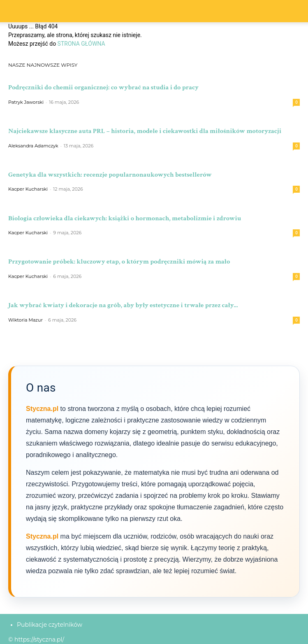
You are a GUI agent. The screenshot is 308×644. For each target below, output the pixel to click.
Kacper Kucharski (28, 189)
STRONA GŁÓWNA (81, 44)
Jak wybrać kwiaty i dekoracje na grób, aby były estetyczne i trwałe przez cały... (123, 305)
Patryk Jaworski (26, 102)
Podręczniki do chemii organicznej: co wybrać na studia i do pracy (103, 87)
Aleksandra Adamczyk (33, 146)
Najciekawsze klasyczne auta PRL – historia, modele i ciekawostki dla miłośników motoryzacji (145, 131)
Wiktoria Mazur (25, 320)
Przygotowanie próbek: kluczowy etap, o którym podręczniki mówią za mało (119, 261)
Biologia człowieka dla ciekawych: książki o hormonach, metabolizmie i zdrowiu (125, 218)
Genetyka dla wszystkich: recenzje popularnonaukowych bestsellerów (110, 175)
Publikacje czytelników (50, 625)
